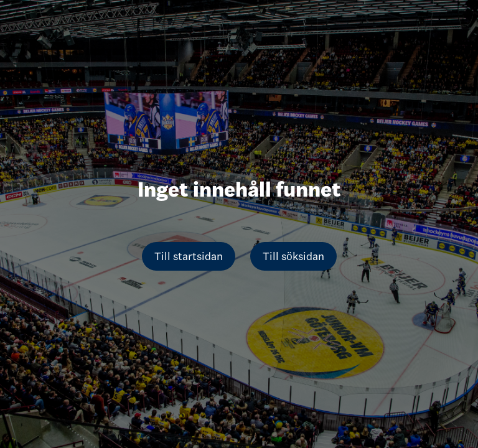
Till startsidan (189, 256)
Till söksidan (293, 256)
